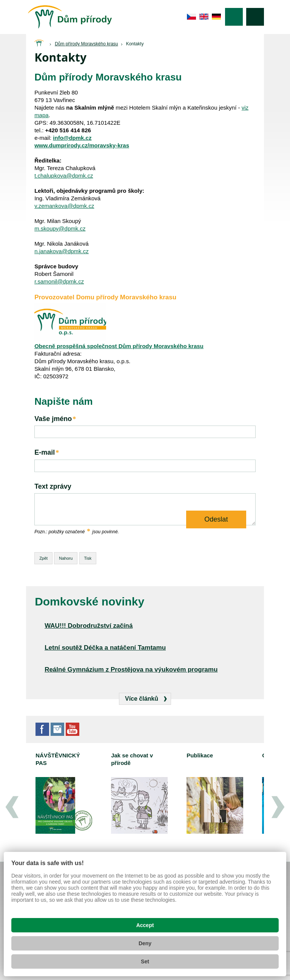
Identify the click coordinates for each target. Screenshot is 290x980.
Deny (145, 943)
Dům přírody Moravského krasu (86, 44)
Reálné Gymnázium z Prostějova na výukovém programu (131, 670)
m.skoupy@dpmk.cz (60, 228)
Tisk (88, 558)
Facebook (42, 729)
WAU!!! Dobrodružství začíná (89, 626)
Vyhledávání (255, 17)
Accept (145, 925)
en (204, 17)
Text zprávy (53, 486)
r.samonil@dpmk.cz (59, 281)
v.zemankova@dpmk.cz (64, 206)
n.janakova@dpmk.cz (62, 251)
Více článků (142, 699)
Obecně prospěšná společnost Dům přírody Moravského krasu (119, 346)
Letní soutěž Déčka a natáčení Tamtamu (105, 648)
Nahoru (66, 558)
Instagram (57, 729)
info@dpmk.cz (72, 138)
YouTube (72, 729)
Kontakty (135, 44)
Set (145, 961)
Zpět (43, 558)
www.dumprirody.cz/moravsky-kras (82, 145)
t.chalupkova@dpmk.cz (64, 176)
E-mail (47, 453)
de (217, 17)
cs (192, 17)
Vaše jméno (56, 419)
